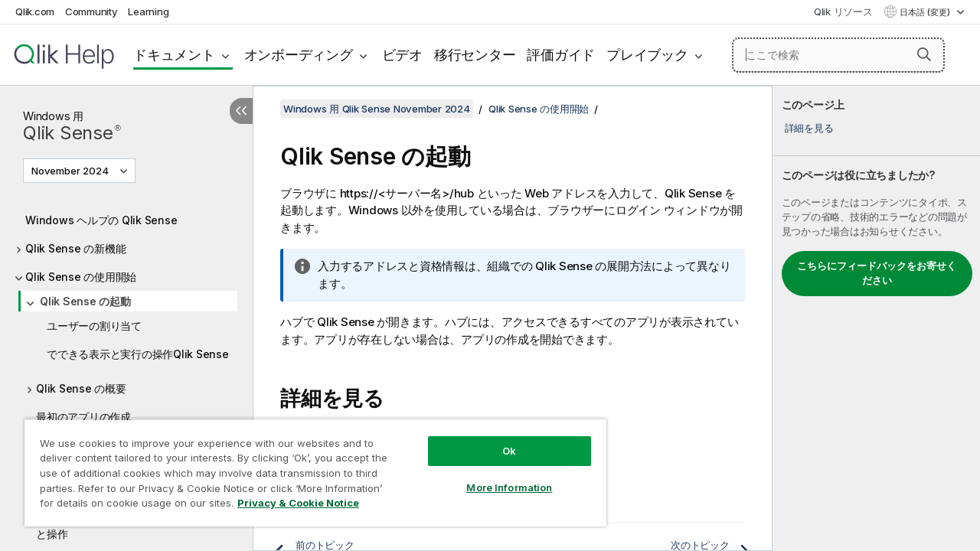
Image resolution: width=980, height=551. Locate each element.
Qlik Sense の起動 (85, 301)
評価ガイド (561, 55)
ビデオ (402, 55)
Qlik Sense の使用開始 (81, 277)
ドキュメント (174, 55)
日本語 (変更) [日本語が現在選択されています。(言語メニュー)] (926, 12)
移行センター (475, 55)
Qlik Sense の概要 (81, 388)
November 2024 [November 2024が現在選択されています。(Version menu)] (71, 171)
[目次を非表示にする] (241, 111)
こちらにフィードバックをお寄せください (877, 273)
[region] (309, 467)
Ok (498, 439)
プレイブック (647, 55)
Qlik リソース (843, 11)
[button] (924, 54)
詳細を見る (809, 128)
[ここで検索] (838, 55)
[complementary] (876, 318)
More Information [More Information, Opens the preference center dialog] (498, 476)
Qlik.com (35, 11)
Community (91, 11)
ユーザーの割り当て (94, 326)
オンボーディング (299, 55)
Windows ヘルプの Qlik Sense (101, 220)
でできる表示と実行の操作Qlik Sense (138, 354)
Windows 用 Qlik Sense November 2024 (377, 109)
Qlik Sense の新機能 (75, 248)
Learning (148, 11)
